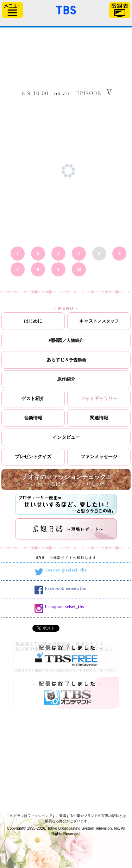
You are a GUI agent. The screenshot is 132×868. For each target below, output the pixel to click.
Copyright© (17, 828)
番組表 (120, 10)
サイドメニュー (12, 10)
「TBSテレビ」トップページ (66, 9)
